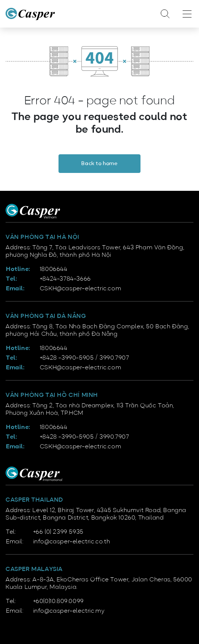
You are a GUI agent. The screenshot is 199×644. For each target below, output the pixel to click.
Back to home (99, 164)
